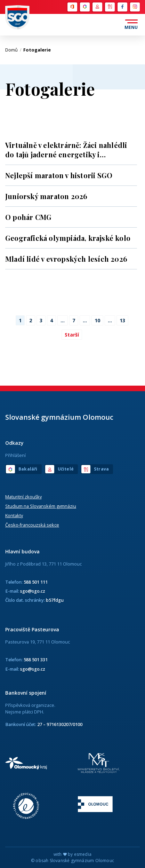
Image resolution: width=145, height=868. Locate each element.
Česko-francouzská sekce (32, 525)
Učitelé (97, 7)
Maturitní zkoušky (23, 497)
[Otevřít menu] (131, 25)
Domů (13, 50)
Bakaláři (85, 7)
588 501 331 (36, 660)
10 (97, 320)
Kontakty (14, 515)
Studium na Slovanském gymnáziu (41, 506)
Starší (72, 335)
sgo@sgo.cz (33, 591)
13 (122, 320)
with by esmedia (72, 854)
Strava (110, 7)
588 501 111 (36, 582)
